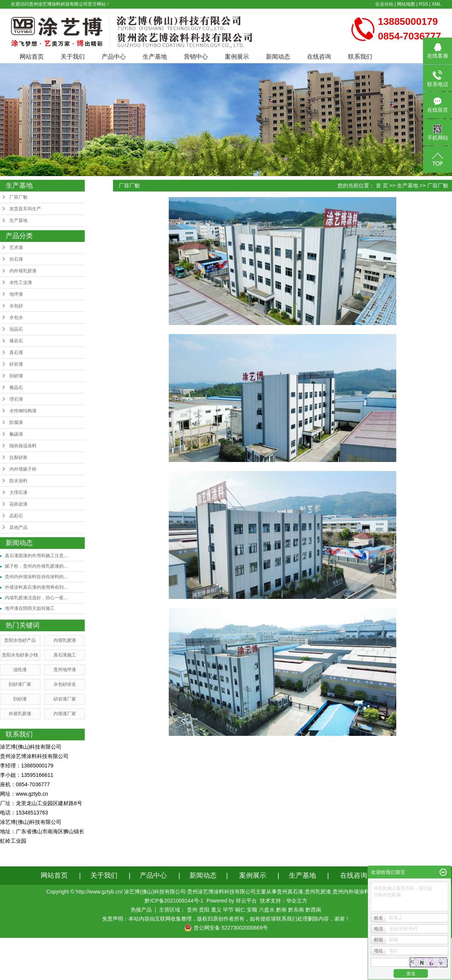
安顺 (252, 910)
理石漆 (16, 399)
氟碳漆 (16, 434)
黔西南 (313, 910)
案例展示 (237, 57)
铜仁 (240, 910)
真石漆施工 (65, 655)
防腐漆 (16, 422)
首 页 (382, 185)
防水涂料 (18, 481)
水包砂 (16, 306)
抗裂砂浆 (18, 457)
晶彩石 (16, 516)
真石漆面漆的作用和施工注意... (36, 556)
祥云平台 (246, 901)
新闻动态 (278, 57)
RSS (424, 4)
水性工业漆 (21, 283)
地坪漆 (16, 294)
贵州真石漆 (290, 892)
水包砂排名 (65, 684)
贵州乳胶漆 (318, 892)
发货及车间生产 (25, 209)
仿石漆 (16, 259)
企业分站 (384, 4)
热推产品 (141, 910)
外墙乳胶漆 (20, 714)
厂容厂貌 (18, 197)
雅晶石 (16, 387)
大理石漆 (18, 492)
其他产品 (18, 527)
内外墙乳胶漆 (23, 271)
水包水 (16, 318)
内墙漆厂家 (65, 714)
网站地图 (406, 4)
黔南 (281, 910)
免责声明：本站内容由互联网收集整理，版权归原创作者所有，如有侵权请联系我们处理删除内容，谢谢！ (226, 919)
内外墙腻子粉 (23, 469)
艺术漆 (16, 248)
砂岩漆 (16, 364)
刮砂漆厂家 (20, 684)
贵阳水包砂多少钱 (20, 655)
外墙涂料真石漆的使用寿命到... (36, 587)
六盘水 (267, 910)
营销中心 (196, 57)
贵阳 (204, 910)
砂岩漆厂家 (65, 699)
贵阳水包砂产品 (20, 640)
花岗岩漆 (18, 504)
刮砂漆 (16, 376)
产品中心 (114, 57)
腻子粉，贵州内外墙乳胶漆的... (36, 566)
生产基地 (155, 57)
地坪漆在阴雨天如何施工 (30, 608)
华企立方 (297, 901)
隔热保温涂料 (23, 446)
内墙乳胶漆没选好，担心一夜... (36, 598)
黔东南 (296, 910)
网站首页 (32, 57)
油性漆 (20, 670)
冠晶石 (16, 329)
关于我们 (73, 57)
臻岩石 (16, 341)
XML (436, 4)
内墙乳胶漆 (65, 640)
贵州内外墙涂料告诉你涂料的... (36, 577)
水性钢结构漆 (23, 411)
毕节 (228, 910)
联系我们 (360, 57)
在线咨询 (319, 57)
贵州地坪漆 (65, 670)
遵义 (216, 910)
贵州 (192, 910)
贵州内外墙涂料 (351, 892)
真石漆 (16, 352)
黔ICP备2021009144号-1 (174, 901)
